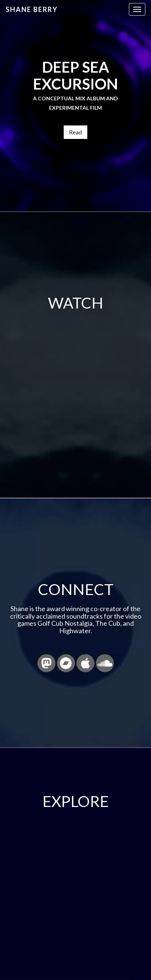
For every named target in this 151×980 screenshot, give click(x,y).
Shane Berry (32, 9)
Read (75, 132)
